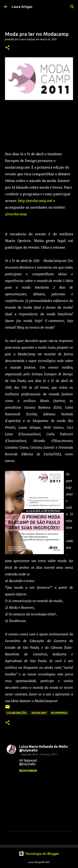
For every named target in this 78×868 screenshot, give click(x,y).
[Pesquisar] (72, 7)
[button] (7, 48)
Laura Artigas (22, 7)
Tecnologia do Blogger (39, 854)
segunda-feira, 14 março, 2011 (39, 754)
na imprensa (59, 713)
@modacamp (16, 214)
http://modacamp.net (35, 201)
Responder (28, 771)
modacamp (39, 713)
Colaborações (17, 713)
